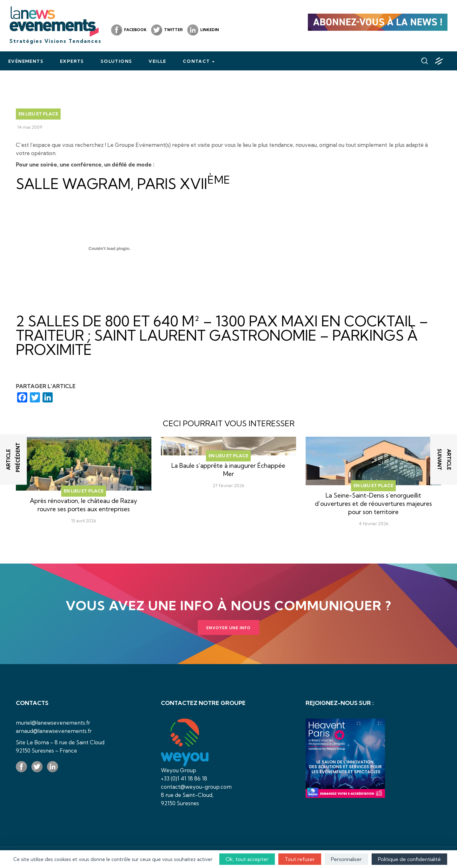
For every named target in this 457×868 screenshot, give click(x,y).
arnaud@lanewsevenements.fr (54, 731)
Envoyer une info (228, 628)
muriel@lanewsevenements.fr (53, 723)
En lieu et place (38, 114)
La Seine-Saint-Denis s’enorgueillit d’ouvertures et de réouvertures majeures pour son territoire (373, 504)
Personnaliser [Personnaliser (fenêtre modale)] (346, 859)
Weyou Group (179, 770)
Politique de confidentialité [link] (409, 859)
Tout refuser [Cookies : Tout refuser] (300, 859)
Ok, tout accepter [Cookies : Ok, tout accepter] (247, 859)
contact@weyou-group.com (196, 787)
